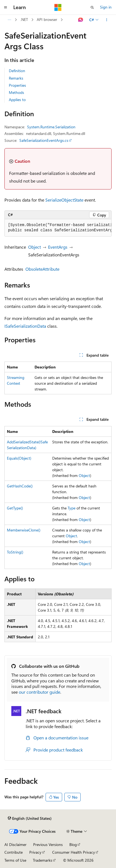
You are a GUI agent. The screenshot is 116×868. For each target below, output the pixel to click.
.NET (24, 19)
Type (72, 508)
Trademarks (43, 860)
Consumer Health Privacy (74, 852)
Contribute (14, 852)
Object (35, 247)
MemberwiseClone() (24, 530)
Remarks (16, 78)
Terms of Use (15, 860)
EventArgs (58, 247)
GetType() (15, 508)
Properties (17, 85)
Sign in (106, 7)
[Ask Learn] (81, 20)
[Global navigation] (6, 7)
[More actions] (107, 20)
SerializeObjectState (64, 200)
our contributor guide (39, 692)
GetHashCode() (20, 486)
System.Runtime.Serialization (51, 127)
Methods (16, 92)
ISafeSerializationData (25, 326)
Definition (17, 71)
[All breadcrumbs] (9, 20)
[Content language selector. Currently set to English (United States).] (30, 818)
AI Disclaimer (15, 844)
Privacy (35, 852)
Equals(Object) (19, 458)
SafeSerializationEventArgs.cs (44, 140)
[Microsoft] (58, 7)
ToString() (15, 552)
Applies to (17, 100)
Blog (73, 844)
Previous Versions (48, 844)
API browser (47, 19)
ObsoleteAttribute (42, 269)
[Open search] (92, 7)
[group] (58, 228)
